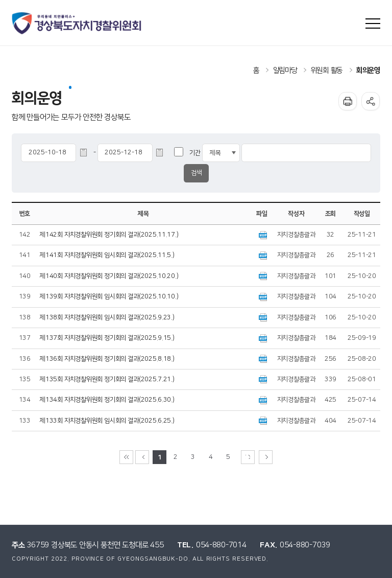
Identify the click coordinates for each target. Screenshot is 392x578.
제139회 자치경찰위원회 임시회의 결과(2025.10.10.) (109, 297)
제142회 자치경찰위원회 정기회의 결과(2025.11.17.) (109, 235)
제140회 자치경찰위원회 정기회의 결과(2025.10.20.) (109, 276)
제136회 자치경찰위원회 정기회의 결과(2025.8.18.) (107, 359)
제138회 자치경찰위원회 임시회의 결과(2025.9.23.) (107, 318)
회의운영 (368, 71)
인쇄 (348, 101)
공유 (371, 101)
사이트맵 (373, 24)
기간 (195, 153)
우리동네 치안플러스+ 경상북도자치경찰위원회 (77, 23)
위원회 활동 (327, 71)
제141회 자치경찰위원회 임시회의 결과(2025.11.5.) (107, 255)
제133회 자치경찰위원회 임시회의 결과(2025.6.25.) (107, 421)
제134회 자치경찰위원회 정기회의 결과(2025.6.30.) (107, 400)
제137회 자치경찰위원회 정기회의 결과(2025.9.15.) (107, 338)
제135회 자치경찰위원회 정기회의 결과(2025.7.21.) (107, 379)
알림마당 (285, 71)
